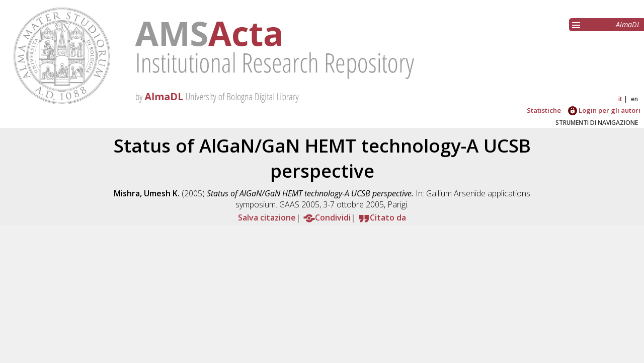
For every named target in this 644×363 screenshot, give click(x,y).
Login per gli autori (604, 110)
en (634, 99)
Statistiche (544, 110)
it (620, 99)
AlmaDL (628, 24)
